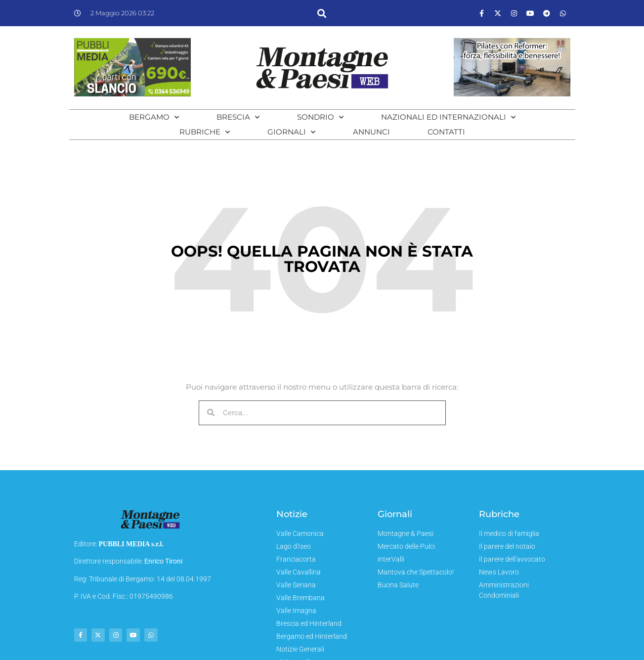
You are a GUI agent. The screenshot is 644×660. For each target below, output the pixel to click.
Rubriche (205, 132)
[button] (322, 13)
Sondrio (320, 117)
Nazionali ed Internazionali (448, 117)
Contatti (446, 132)
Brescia (238, 117)
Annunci (371, 132)
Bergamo (154, 117)
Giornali (291, 132)
